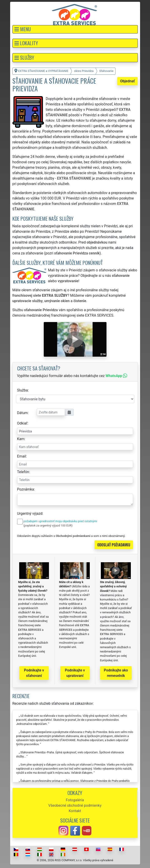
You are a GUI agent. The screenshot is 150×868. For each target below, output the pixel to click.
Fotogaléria (75, 800)
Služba (23, 390)
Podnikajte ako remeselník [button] (116, 673)
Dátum (22, 413)
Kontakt (75, 811)
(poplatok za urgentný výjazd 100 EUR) (48, 525)
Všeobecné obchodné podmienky (75, 805)
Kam (21, 439)
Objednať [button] (127, 81)
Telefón (23, 472)
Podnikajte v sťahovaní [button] (34, 673)
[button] (75, 29)
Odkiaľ (22, 423)
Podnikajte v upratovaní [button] (75, 673)
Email (22, 456)
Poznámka (26, 489)
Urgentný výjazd (30, 513)
